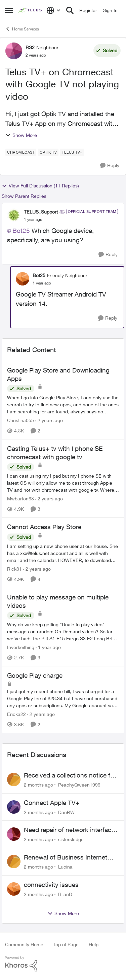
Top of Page (66, 944)
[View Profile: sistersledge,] (14, 834)
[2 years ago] (49, 420)
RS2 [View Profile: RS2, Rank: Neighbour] (30, 47)
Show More (21, 135)
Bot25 (21, 231)
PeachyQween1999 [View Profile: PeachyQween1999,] (79, 785)
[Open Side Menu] (9, 10)
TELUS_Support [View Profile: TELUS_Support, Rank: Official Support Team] (41, 212)
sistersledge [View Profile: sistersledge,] (71, 839)
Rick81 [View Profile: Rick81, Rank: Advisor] (14, 569)
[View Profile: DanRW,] (14, 807)
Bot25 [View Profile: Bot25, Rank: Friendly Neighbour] (39, 275)
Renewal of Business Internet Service (66, 857)
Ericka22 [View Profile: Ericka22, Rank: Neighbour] (16, 714)
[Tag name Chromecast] (21, 152)
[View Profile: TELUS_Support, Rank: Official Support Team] (14, 215)
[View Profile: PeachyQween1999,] (14, 780)
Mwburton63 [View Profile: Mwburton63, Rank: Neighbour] (20, 499)
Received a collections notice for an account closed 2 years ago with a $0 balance (70, 775)
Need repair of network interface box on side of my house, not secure (69, 830)
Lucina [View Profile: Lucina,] (65, 867)
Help (94, 944)
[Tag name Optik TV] (48, 152)
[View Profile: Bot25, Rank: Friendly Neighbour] (23, 279)
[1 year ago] (48, 647)
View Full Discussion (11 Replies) (40, 186)
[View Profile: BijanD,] (14, 889)
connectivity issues (51, 885)
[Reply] (110, 166)
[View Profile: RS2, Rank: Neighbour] (14, 51)
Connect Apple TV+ (52, 803)
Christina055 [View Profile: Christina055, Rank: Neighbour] (20, 420)
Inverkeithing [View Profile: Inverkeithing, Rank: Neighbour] (21, 647)
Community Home (24, 944)
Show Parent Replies (24, 196)
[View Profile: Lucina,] (14, 862)
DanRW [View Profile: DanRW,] (66, 812)
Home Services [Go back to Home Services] (22, 29)
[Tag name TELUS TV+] (72, 152)
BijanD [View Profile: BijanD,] (65, 894)
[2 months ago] (38, 785)
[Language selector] (54, 10)
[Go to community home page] (31, 10)
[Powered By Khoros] (63, 964)
